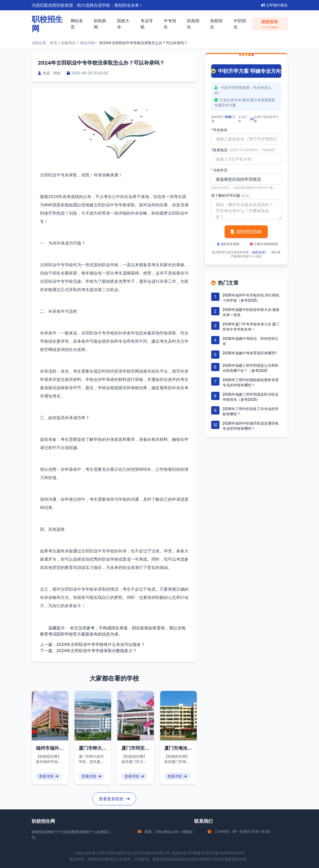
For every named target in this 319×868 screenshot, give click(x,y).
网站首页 (77, 24)
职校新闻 (100, 24)
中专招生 (170, 24)
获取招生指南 (246, 232)
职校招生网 (41, 832)
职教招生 (69, 43)
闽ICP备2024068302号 (225, 853)
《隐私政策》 (259, 252)
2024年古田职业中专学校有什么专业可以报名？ (101, 644)
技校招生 (216, 24)
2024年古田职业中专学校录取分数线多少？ (97, 651)
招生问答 (87, 43)
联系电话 (243, 150)
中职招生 (240, 24)
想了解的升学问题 (230, 195)
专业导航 (147, 24)
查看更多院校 (114, 799)
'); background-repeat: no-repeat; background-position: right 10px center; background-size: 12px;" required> (246, 179)
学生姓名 (219, 130)
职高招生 (193, 24)
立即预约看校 (274, 5)
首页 (53, 43)
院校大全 (123, 24)
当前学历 (219, 170)
